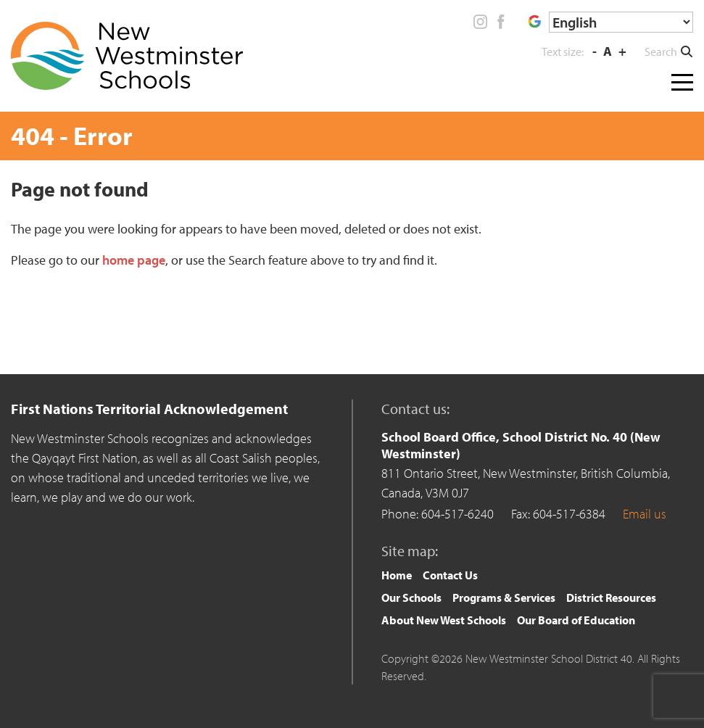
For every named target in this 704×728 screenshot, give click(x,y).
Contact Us (450, 575)
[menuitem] (397, 575)
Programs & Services (504, 597)
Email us (645, 514)
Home (397, 575)
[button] (669, 51)
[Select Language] (621, 22)
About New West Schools (444, 620)
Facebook (500, 22)
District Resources (611, 597)
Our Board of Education (576, 620)
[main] (352, 265)
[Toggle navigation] (682, 79)
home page (134, 260)
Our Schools (411, 597)
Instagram (481, 22)
